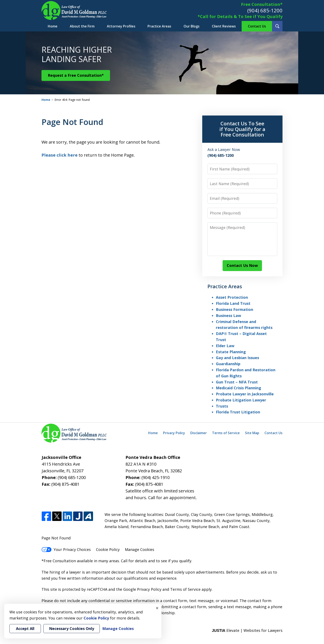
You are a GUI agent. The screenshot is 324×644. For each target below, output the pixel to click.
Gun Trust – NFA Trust (237, 382)
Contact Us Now (242, 265)
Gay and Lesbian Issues (237, 358)
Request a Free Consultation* (76, 75)
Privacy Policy (174, 433)
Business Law (228, 316)
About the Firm (82, 26)
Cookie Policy (108, 549)
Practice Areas (159, 26)
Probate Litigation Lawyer (241, 400)
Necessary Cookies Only (72, 628)
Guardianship (228, 364)
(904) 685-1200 (265, 10)
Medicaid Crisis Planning (238, 388)
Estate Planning (231, 352)
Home (53, 26)
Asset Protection (232, 297)
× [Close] (157, 608)
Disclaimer (199, 433)
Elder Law (225, 346)
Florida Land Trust (233, 303)
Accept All (25, 628)
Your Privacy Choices (66, 549)
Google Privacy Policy (142, 589)
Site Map (252, 433)
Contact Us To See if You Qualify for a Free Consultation (242, 129)
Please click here (60, 155)
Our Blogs (192, 26)
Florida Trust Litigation (238, 412)
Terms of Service (226, 433)
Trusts (222, 406)
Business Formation (235, 309)
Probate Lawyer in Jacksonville (245, 394)
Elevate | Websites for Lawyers (247, 630)
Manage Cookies (140, 549)
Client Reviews (224, 26)
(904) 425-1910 (156, 477)
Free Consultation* (262, 4)
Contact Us (257, 26)
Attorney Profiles (121, 26)
